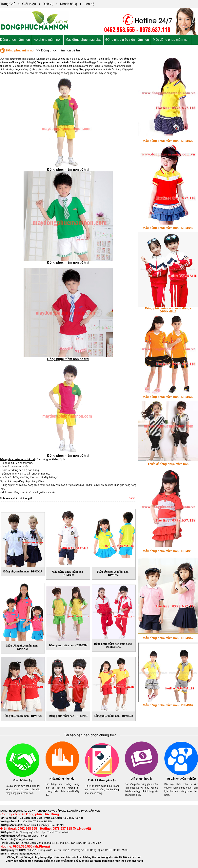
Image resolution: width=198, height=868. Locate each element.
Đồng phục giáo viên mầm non (127, 40)
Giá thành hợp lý (142, 779)
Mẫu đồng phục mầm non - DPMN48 (168, 228)
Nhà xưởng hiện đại (62, 779)
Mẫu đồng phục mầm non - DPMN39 (168, 397)
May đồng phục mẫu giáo (84, 40)
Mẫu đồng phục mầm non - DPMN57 (168, 638)
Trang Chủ (8, 4)
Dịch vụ (48, 4)
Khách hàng (69, 4)
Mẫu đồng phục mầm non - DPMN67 (168, 705)
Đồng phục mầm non (15, 40)
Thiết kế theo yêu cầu (102, 780)
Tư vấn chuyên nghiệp (181, 779)
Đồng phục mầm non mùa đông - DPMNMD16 (168, 310)
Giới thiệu (29, 4)
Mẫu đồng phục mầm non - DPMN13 (168, 551)
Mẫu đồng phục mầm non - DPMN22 (168, 141)
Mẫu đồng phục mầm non (171, 40)
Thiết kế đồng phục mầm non (168, 464)
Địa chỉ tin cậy (23, 780)
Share (132, 498)
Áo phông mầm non (48, 40)
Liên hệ (89, 4)
